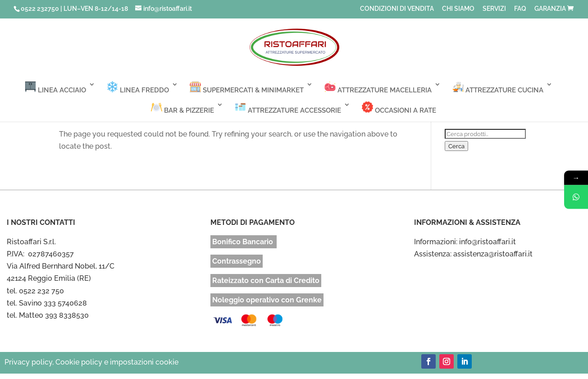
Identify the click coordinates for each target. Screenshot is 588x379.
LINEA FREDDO (138, 88)
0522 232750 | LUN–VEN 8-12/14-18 (74, 9)
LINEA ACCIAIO (55, 88)
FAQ (520, 9)
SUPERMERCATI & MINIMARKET (247, 88)
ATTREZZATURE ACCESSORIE (288, 108)
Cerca (456, 146)
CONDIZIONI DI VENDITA (397, 9)
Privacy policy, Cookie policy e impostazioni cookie (91, 362)
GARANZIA (550, 9)
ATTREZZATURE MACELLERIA (378, 88)
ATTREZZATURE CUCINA (498, 88)
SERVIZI (494, 9)
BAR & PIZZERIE (182, 108)
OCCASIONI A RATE (399, 108)
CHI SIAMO (458, 9)
